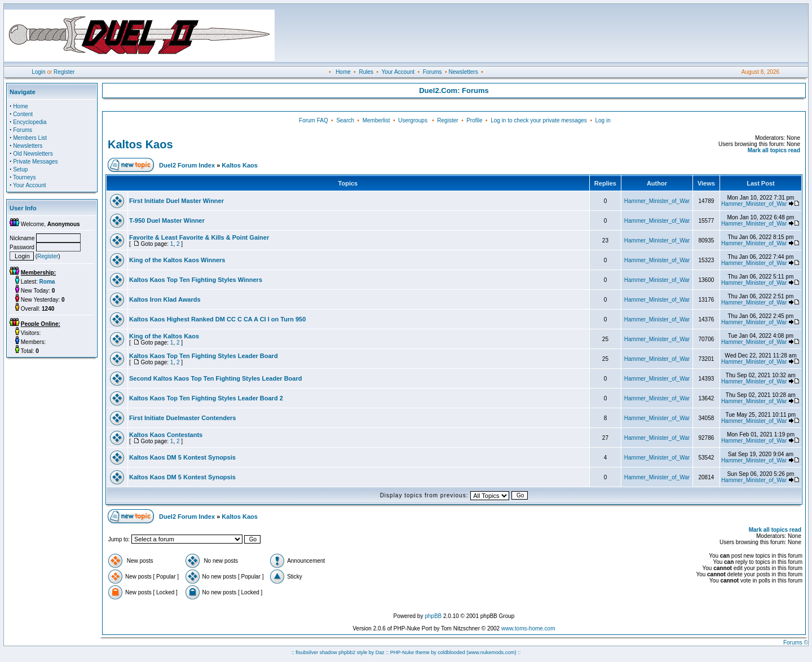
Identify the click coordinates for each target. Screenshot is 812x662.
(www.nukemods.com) (491, 652)
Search (345, 120)
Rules (366, 72)
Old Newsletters (33, 154)
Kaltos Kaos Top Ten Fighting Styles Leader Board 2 (206, 398)
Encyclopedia (30, 122)
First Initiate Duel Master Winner (176, 201)
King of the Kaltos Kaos (164, 336)
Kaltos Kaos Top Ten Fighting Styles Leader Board (204, 356)
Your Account (398, 72)
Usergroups (413, 120)
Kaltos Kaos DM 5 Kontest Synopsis (182, 457)
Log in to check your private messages (539, 120)
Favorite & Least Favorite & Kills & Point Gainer (199, 237)
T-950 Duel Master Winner (167, 220)
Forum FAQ (314, 120)
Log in (603, 120)
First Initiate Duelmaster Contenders (183, 418)
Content (23, 114)
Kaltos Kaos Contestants (166, 435)
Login (38, 72)
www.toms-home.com (528, 628)
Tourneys (25, 177)
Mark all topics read (774, 150)
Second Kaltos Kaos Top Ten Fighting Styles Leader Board (215, 378)
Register (64, 72)
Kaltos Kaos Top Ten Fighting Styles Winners (196, 280)
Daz (380, 652)
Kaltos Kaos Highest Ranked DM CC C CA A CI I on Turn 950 (217, 319)
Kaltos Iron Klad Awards (165, 299)
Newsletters (463, 72)
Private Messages (35, 162)
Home (343, 72)
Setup (20, 169)
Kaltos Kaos (140, 144)
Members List (30, 138)
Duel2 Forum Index (187, 165)
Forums (433, 72)
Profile (474, 120)
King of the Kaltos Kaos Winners (177, 260)
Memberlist (376, 120)
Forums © (796, 643)
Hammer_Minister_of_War (657, 201)
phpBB (433, 616)
